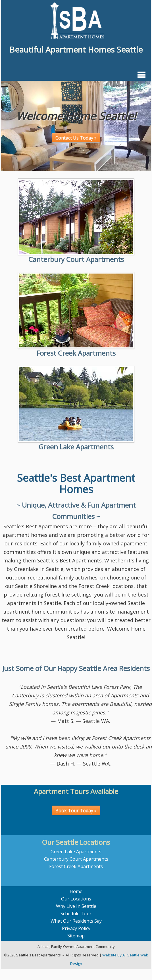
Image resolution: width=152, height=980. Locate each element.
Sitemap (76, 936)
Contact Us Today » (76, 138)
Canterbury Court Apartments (76, 259)
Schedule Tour (76, 914)
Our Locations (76, 899)
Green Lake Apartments (76, 447)
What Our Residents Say (76, 921)
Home (76, 891)
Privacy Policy (76, 928)
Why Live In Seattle (76, 906)
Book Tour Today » (76, 810)
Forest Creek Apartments (76, 353)
